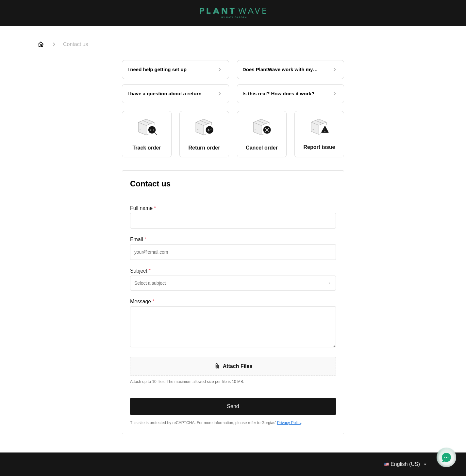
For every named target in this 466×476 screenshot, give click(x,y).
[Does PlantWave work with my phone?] (291, 70)
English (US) (407, 464)
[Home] (41, 44)
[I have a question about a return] (175, 94)
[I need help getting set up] (175, 70)
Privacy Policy (289, 423)
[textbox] (233, 221)
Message (142, 302)
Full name (143, 208)
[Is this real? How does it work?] (291, 94)
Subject (140, 271)
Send (233, 406)
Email (138, 240)
